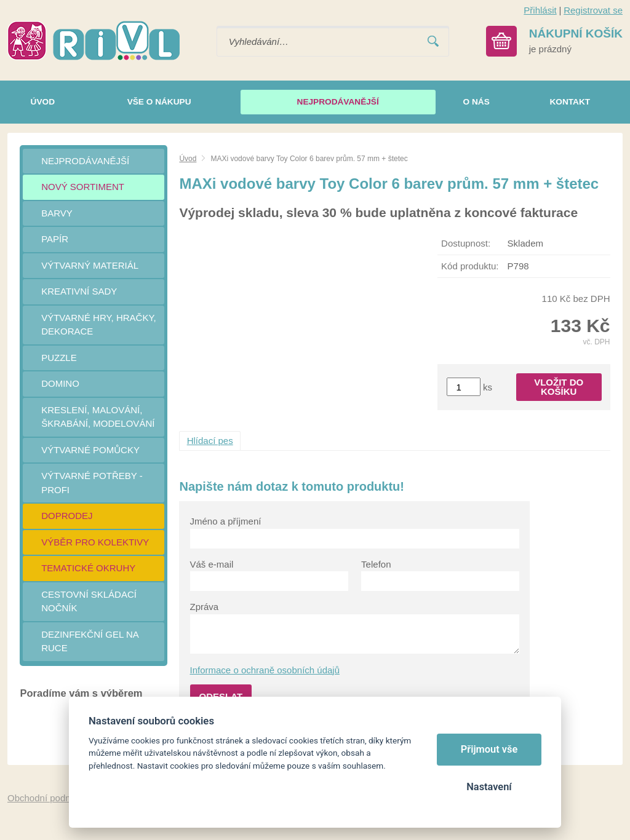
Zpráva (205, 607)
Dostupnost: (466, 243)
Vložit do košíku (559, 387)
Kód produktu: (470, 266)
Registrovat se (593, 10)
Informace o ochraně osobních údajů (265, 670)
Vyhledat (433, 42)
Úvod (188, 159)
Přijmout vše (489, 749)
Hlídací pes (210, 441)
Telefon (376, 564)
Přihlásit (540, 10)
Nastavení (489, 787)
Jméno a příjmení (226, 521)
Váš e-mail (212, 564)
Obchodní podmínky (49, 798)
